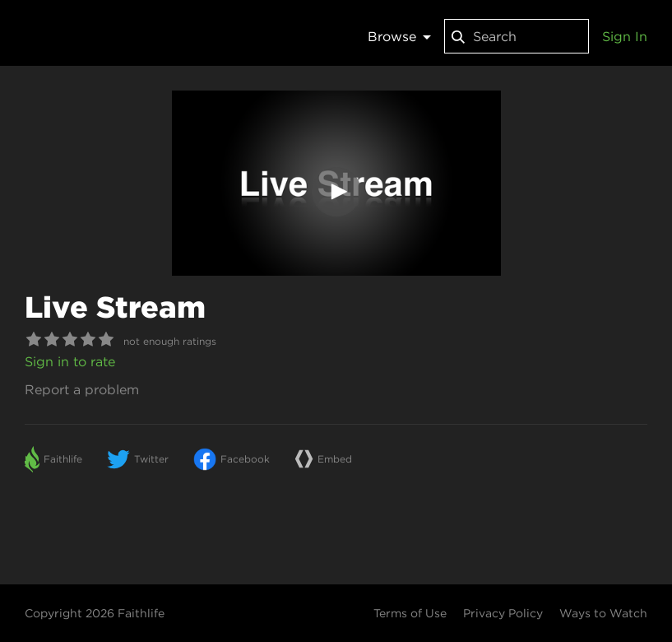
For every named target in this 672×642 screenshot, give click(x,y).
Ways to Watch (603, 613)
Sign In (625, 36)
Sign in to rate (70, 361)
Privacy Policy (503, 613)
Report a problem (82, 389)
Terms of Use (410, 613)
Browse (399, 36)
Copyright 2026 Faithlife (95, 613)
